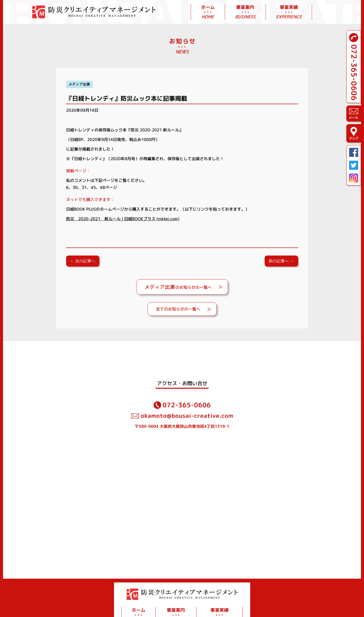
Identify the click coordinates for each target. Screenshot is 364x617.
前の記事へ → (281, 261)
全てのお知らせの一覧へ (178, 309)
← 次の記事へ (83, 261)
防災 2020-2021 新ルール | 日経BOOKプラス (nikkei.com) (123, 219)
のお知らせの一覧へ (178, 287)
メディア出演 (79, 84)
